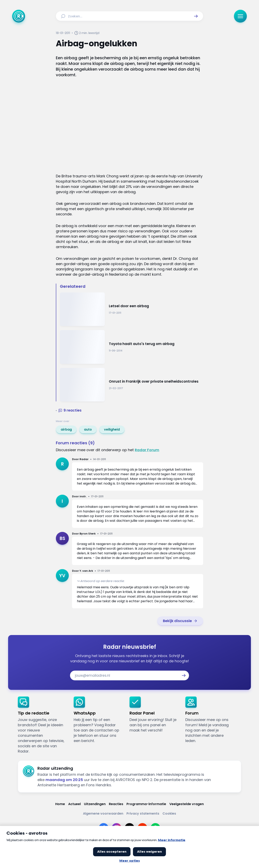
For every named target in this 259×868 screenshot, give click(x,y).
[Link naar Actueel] (74, 804)
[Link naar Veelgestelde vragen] (187, 804)
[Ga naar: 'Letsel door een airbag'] (132, 309)
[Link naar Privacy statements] (143, 813)
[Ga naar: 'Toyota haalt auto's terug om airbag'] (132, 347)
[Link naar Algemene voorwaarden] (103, 813)
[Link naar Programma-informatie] (146, 804)
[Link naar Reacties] (116, 804)
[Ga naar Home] (19, 16)
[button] (196, 16)
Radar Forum (147, 450)
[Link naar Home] (60, 804)
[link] (66, 430)
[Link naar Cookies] (169, 813)
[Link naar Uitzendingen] (95, 804)
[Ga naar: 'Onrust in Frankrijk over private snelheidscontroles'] (132, 385)
